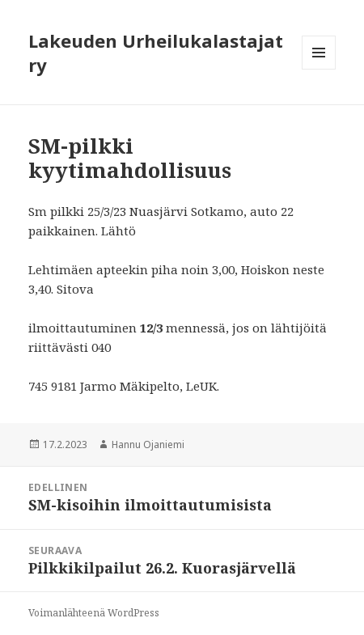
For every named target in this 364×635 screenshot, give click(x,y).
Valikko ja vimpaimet (319, 69)
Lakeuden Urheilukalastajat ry (156, 53)
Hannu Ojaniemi (148, 444)
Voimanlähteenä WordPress (94, 613)
